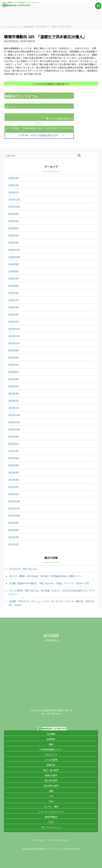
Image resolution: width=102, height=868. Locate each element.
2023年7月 (13, 365)
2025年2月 (13, 243)
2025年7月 (13, 221)
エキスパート (51, 755)
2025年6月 (13, 228)
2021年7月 (13, 537)
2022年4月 (13, 472)
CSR (51, 796)
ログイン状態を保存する (61, 119)
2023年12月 (14, 329)
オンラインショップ (51, 827)
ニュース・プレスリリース (51, 812)
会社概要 (51, 734)
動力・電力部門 (51, 770)
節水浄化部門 (51, 780)
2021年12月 (14, 501)
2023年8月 (13, 358)
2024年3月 (13, 307)
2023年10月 (14, 343)
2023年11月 (14, 336)
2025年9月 (13, 214)
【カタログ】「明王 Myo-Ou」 (23, 569)
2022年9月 (13, 437)
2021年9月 (13, 523)
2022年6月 (13, 458)
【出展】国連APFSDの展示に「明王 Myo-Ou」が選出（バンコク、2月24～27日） (50, 583)
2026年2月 (13, 185)
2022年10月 (14, 429)
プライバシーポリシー (59, 840)
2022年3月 (13, 480)
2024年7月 (13, 278)
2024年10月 (14, 257)
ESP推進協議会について (51, 749)
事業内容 (51, 765)
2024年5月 (13, 293)
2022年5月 (13, 465)
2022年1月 (13, 494)
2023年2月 (13, 401)
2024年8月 (13, 271)
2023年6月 (13, 372)
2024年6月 (13, 286)
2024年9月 (13, 264)
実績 (51, 791)
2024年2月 (13, 314)
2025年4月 (13, 235)
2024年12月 (14, 250)
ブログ (51, 822)
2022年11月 (14, 422)
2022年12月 (14, 415)
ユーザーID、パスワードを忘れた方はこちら (40, 135)
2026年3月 (13, 178)
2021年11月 (14, 508)
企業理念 (51, 739)
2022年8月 (13, 444)
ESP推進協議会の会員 (33, 128)
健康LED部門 (51, 775)
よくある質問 (51, 760)
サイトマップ (39, 840)
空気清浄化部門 (51, 786)
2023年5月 (13, 379)
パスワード (10, 107)
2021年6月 (13, 544)
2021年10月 (14, 516)
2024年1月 (13, 322)
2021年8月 (13, 530)
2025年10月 (14, 207)
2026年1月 (13, 192)
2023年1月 (13, 408)
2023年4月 (13, 386)
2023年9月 (13, 350)
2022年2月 (13, 487)
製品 (51, 744)
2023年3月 (13, 393)
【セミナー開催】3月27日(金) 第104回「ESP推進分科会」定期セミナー (45, 576)
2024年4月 (13, 300)
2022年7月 (13, 451)
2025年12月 (14, 199)
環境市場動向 (28, 41)
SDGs (51, 801)
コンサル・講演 (51, 806)
